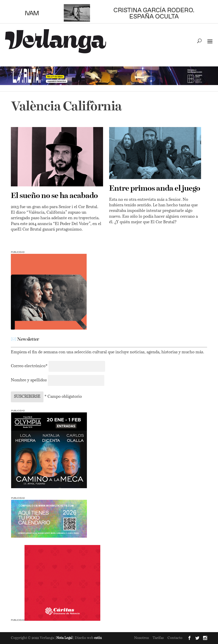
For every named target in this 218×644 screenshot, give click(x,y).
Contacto (175, 638)
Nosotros (141, 638)
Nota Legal (65, 638)
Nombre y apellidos (29, 380)
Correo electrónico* (30, 366)
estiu (98, 638)
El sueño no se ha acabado (54, 196)
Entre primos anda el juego (155, 189)
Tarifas (158, 638)
